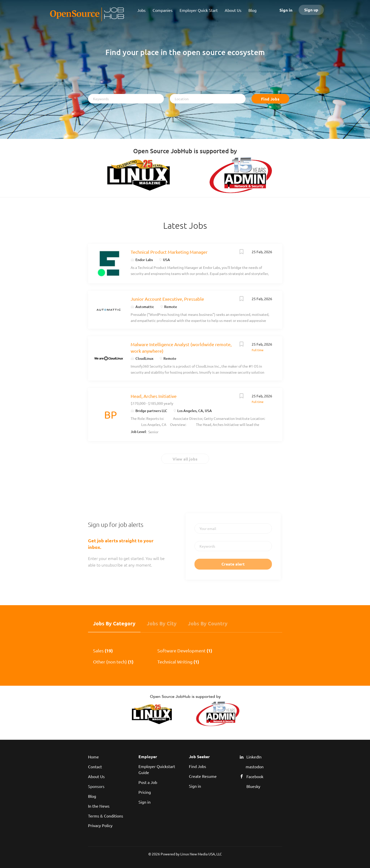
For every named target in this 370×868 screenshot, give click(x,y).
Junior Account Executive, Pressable (167, 299)
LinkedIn (254, 757)
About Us (96, 776)
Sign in (286, 10)
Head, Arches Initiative (154, 396)
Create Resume (203, 776)
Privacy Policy (100, 825)
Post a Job (148, 782)
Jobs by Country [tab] (208, 623)
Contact (95, 767)
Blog (92, 796)
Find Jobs (270, 99)
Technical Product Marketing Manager (169, 252)
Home (93, 757)
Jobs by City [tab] (162, 623)
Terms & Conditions (106, 816)
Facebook (255, 776)
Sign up (311, 10)
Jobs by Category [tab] (114, 623)
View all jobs (185, 459)
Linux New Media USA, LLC (201, 854)
